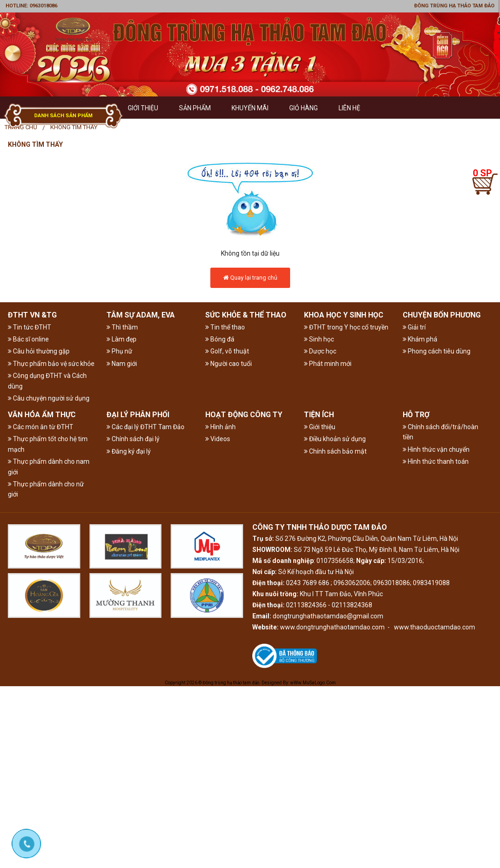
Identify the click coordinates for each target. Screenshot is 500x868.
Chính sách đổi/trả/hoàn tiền (440, 432)
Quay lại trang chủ (250, 278)
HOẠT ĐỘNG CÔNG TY (244, 415)
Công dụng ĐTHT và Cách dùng (47, 381)
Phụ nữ (119, 351)
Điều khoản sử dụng (335, 439)
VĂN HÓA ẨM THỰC (42, 415)
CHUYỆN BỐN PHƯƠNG (442, 315)
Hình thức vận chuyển (436, 449)
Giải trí (414, 327)
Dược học (320, 351)
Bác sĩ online (28, 339)
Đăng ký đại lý (129, 451)
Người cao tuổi (229, 364)
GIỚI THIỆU (143, 108)
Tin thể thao (225, 327)
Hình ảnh (220, 427)
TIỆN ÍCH (319, 415)
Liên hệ (349, 108)
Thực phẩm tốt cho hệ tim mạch (48, 444)
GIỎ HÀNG (304, 108)
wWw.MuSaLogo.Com (313, 683)
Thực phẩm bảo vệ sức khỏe (51, 364)
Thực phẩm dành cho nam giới (49, 467)
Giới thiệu (320, 427)
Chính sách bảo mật (335, 451)
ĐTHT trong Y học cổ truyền (346, 327)
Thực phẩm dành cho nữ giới (46, 489)
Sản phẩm (195, 108)
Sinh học (319, 339)
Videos (218, 439)
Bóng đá (220, 339)
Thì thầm (122, 327)
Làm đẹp (122, 339)
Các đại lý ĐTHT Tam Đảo (146, 427)
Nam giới (122, 364)
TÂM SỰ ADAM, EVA (141, 315)
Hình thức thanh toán (436, 461)
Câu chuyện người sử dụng (49, 398)
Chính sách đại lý (133, 439)
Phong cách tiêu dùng (437, 351)
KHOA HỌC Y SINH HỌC (344, 315)
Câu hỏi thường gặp (39, 351)
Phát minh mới (328, 364)
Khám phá (420, 339)
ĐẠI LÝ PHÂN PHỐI (138, 415)
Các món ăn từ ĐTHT (41, 427)
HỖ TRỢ (416, 415)
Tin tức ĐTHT (30, 327)
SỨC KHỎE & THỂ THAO (246, 315)
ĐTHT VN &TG (32, 315)
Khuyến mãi (250, 108)
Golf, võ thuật (227, 351)
